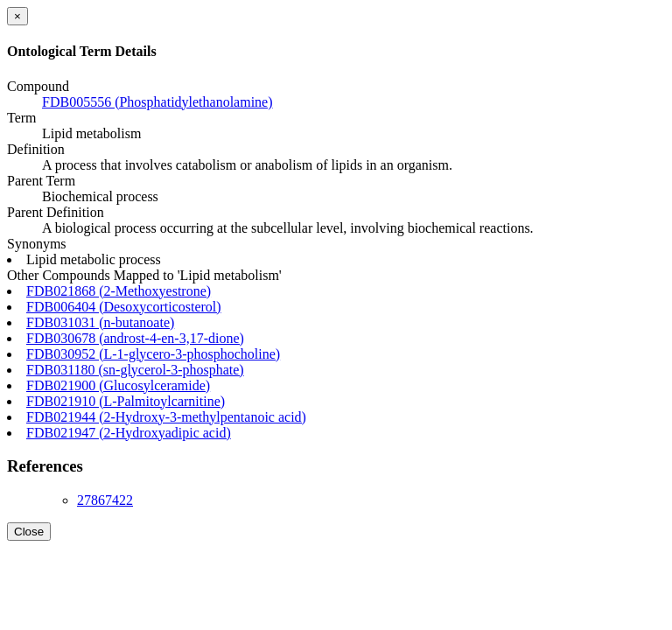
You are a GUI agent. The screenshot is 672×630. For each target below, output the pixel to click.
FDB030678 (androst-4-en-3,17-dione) (135, 338)
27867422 (105, 500)
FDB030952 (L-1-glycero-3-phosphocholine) (153, 354)
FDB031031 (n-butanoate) (100, 322)
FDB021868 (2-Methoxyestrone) (119, 291)
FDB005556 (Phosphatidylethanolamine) (157, 102)
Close (29, 532)
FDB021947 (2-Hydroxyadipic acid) (129, 433)
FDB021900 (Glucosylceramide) (118, 385)
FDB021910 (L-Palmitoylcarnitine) (126, 401)
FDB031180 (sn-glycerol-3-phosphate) (135, 370)
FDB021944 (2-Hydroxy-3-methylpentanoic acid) (166, 417)
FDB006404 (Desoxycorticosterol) (124, 307)
